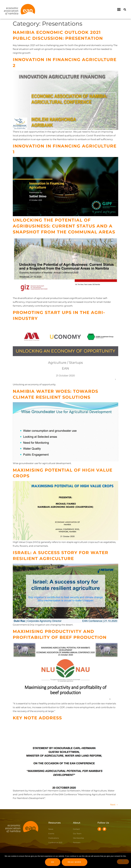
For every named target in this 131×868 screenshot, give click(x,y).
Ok (53, 862)
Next (114, 805)
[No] (123, 862)
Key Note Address (37, 718)
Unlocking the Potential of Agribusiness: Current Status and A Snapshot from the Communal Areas (64, 226)
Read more (75, 862)
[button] (119, 9)
